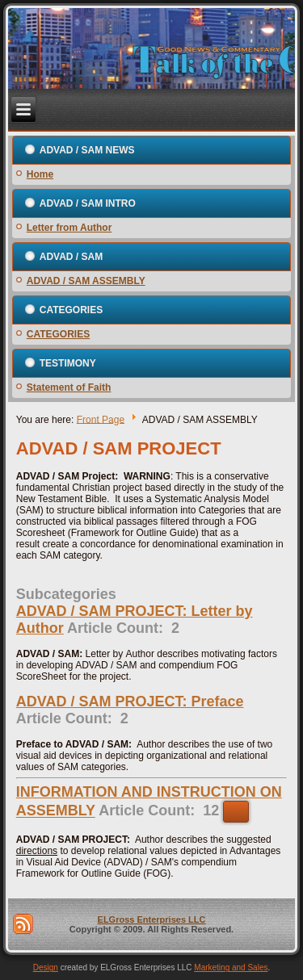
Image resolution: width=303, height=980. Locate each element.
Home (40, 174)
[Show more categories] (236, 812)
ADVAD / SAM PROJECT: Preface (130, 701)
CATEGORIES (58, 334)
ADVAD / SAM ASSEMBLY (86, 281)
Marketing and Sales (231, 967)
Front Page (101, 419)
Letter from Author (69, 228)
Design (46, 967)
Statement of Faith (69, 387)
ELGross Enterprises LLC (152, 919)
